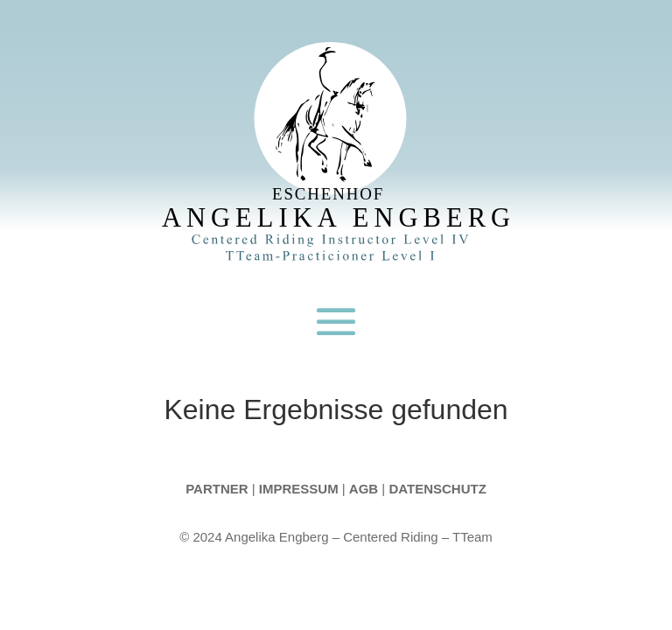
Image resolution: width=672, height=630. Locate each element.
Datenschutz (437, 489)
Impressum (299, 489)
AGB (364, 489)
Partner (217, 489)
